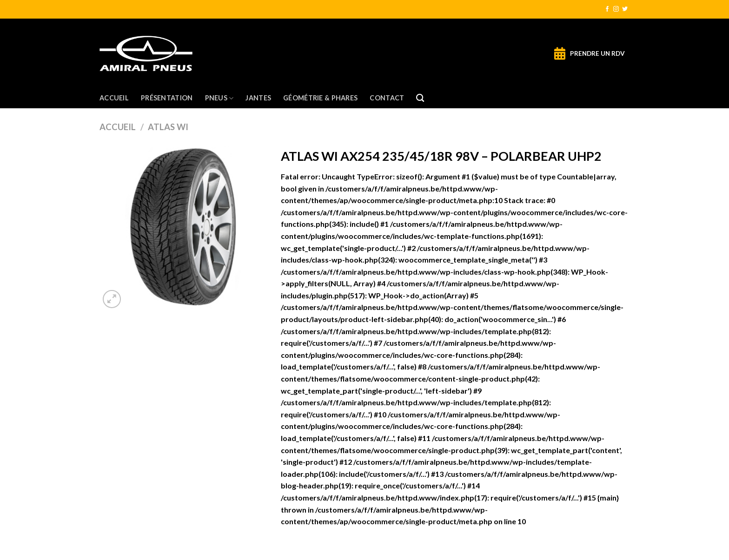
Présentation (167, 98)
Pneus (219, 98)
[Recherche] (420, 98)
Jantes (258, 98)
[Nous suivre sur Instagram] (616, 9)
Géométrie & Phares (320, 98)
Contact (387, 98)
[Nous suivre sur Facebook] (607, 9)
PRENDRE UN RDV (597, 53)
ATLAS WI (168, 127)
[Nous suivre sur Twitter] (625, 9)
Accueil (114, 98)
